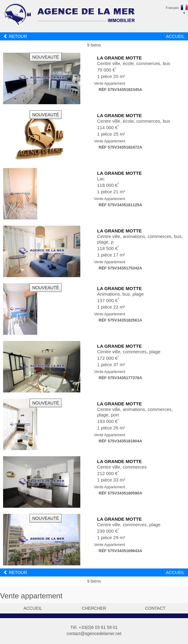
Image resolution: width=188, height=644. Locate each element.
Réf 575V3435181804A (121, 441)
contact (155, 608)
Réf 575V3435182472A (121, 147)
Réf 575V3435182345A (121, 90)
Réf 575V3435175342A (121, 268)
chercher (94, 608)
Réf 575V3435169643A (121, 551)
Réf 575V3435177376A (121, 378)
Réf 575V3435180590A (121, 493)
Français (172, 8)
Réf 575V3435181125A (121, 205)
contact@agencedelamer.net (94, 634)
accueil (33, 608)
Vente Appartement (110, 84)
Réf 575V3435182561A (121, 320)
